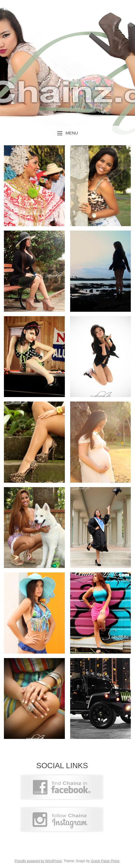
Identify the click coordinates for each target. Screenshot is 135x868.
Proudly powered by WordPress (38, 861)
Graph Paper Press (105, 861)
